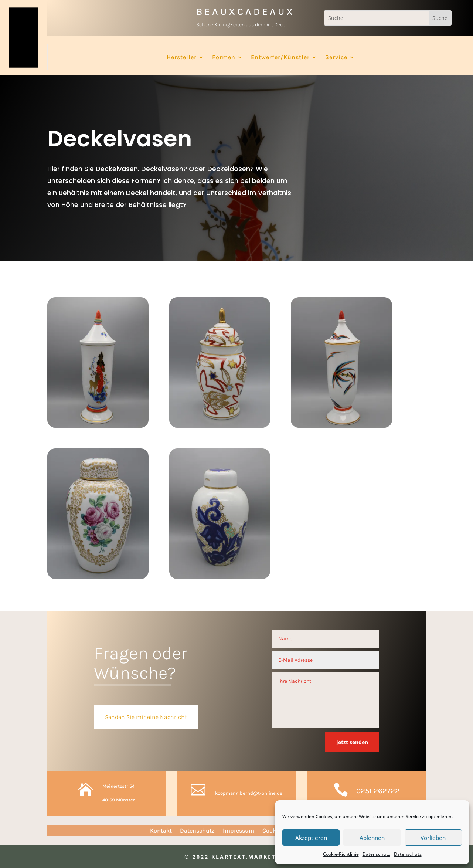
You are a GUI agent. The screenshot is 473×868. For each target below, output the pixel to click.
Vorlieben (433, 838)
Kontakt (161, 831)
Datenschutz (376, 854)
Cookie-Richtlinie (341, 854)
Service (336, 58)
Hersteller (182, 58)
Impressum (239, 831)
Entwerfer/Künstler (280, 58)
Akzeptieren (311, 838)
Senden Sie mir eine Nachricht (146, 717)
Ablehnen (372, 838)
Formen (224, 58)
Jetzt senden (352, 742)
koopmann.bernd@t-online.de (249, 793)
